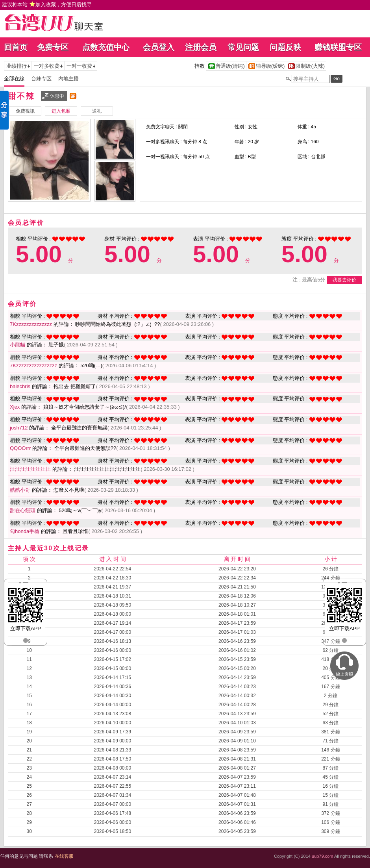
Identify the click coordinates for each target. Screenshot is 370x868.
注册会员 (201, 47)
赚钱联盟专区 (338, 47)
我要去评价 (344, 280)
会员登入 (159, 47)
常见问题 (243, 47)
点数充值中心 (106, 47)
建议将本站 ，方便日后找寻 (47, 5)
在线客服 (64, 856)
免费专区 (53, 47)
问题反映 (285, 47)
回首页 (16, 47)
